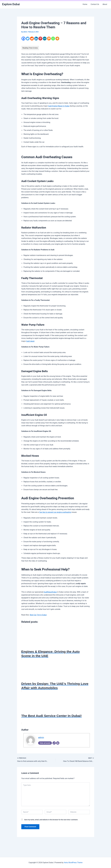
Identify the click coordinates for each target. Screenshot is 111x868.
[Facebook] (23, 39)
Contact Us (95, 4)
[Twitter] (28, 39)
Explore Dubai (11, 4)
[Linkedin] (36, 39)
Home (85, 4)
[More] (57, 39)
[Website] (54, 743)
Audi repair (30, 341)
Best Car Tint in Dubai (38, 615)
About (105, 4)
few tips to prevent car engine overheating (55, 512)
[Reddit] (32, 39)
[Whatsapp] (53, 39)
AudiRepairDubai (50, 592)
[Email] (58, 743)
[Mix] (49, 39)
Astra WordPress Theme (73, 863)
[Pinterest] (40, 39)
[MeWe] (45, 39)
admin (41, 737)
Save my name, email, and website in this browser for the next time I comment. (51, 820)
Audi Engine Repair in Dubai (59, 106)
